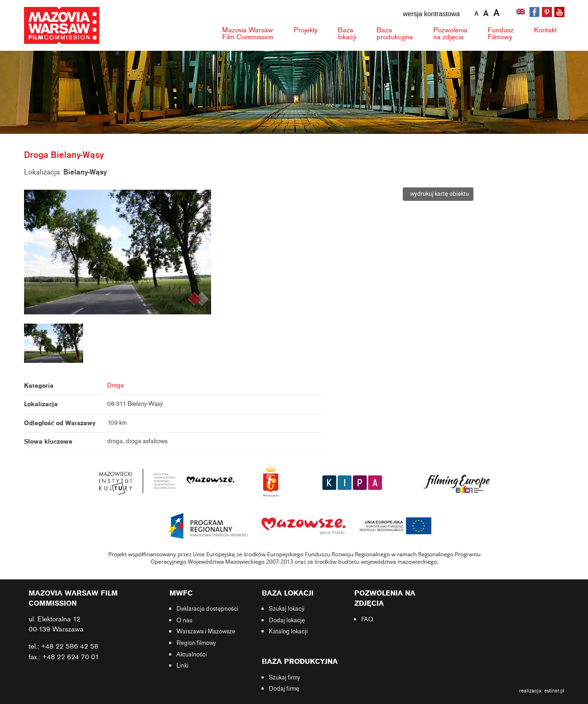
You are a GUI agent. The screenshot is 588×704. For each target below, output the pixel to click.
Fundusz (501, 33)
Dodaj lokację (287, 620)
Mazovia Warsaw (248, 33)
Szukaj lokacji (287, 609)
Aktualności (192, 655)
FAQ (367, 620)
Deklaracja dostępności (207, 609)
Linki (182, 666)
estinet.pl (554, 691)
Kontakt (545, 30)
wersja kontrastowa (431, 14)
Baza (347, 33)
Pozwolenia (450, 33)
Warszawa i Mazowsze (206, 632)
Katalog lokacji (288, 632)
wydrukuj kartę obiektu (438, 194)
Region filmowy (196, 643)
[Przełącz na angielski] (521, 12)
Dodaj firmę (284, 689)
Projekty (306, 30)
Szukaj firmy (285, 678)
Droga (115, 385)
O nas (184, 620)
